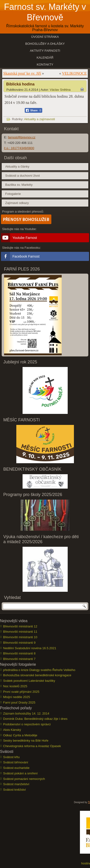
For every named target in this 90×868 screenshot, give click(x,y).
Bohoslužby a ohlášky (45, 44)
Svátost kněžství (15, 790)
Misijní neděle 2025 (17, 697)
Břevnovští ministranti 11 (20, 632)
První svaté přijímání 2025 (21, 692)
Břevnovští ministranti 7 (19, 659)
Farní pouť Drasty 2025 (19, 702)
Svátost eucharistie (16, 768)
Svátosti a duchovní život (23, 176)
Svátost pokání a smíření (20, 773)
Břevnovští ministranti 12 (20, 626)
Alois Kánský (12, 730)
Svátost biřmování (16, 762)
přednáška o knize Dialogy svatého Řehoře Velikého (39, 670)
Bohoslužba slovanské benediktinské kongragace (37, 675)
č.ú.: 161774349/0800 (19, 148)
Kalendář (45, 58)
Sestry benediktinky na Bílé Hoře (26, 741)
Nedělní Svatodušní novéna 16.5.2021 (30, 648)
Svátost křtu (11, 757)
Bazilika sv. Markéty (19, 185)
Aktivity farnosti (45, 51)
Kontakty (45, 65)
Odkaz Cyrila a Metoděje (20, 735)
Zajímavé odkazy (17, 203)
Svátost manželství (16, 784)
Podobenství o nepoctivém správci (27, 724)
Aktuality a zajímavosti (39, 119)
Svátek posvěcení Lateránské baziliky (29, 681)
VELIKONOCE (74, 73)
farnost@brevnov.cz (22, 137)
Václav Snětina (60, 90)
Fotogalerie (13, 194)
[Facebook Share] (33, 110)
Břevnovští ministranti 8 (19, 653)
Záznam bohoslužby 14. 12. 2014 (26, 713)
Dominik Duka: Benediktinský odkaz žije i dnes (35, 719)
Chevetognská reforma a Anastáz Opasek (32, 746)
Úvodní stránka (45, 37)
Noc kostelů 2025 (15, 686)
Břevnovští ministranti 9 (19, 643)
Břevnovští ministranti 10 (20, 637)
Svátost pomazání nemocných (24, 779)
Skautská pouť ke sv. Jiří (22, 73)
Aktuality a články (17, 166)
